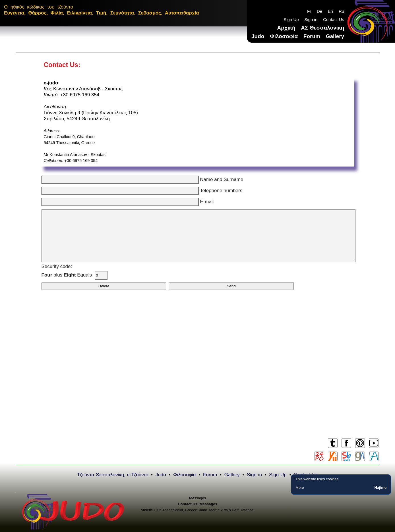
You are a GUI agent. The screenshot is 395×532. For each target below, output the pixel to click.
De (319, 11)
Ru (341, 11)
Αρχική (286, 28)
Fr (309, 11)
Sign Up (291, 19)
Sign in (311, 19)
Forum (312, 36)
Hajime (380, 488)
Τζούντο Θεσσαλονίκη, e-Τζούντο (113, 475)
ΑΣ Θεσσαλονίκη (322, 28)
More (300, 488)
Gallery (335, 36)
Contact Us (334, 19)
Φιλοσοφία (284, 36)
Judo (258, 36)
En (330, 11)
